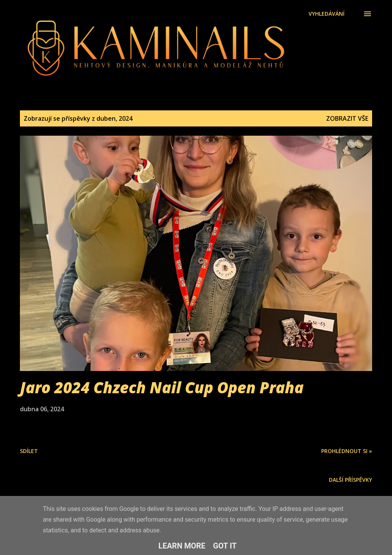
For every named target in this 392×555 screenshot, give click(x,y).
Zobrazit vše (347, 118)
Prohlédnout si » (347, 451)
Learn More (182, 546)
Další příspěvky (350, 480)
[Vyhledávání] (327, 14)
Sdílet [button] (29, 451)
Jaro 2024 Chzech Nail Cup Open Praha (162, 387)
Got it (225, 546)
